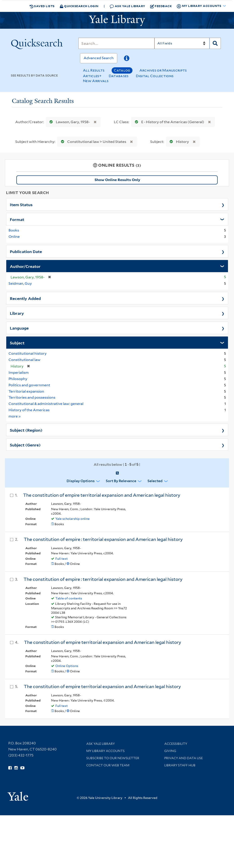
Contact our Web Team (108, 765)
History (178, 142)
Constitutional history (28, 353)
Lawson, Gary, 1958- (69, 122)
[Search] (116, 43)
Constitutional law (24, 360)
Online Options (67, 666)
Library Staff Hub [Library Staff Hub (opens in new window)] (180, 765)
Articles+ (92, 76)
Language (19, 328)
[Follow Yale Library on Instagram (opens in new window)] (16, 768)
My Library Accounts (105, 751)
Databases (119, 76)
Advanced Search (99, 58)
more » (15, 416)
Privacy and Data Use (184, 758)
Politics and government (29, 385)
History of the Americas (29, 410)
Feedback (161, 6)
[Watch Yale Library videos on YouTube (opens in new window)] (22, 768)
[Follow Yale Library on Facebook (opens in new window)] (10, 768)
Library (17, 313)
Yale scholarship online (73, 519)
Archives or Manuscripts (163, 70)
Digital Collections (155, 76)
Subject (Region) (26, 430)
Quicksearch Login (79, 6)
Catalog (122, 70)
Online (14, 237)
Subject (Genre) (25, 445)
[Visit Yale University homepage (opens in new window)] (18, 795)
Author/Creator (25, 266)
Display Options (81, 481)
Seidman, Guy (20, 283)
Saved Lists (42, 6)
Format (17, 219)
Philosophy (18, 379)
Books (14, 230)
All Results (94, 70)
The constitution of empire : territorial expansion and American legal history (103, 539)
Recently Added (25, 298)
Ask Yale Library (127, 6)
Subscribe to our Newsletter (113, 758)
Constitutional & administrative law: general (46, 404)
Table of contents (69, 598)
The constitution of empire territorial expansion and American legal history (102, 495)
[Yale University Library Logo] (117, 20)
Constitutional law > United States (93, 142)
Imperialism (19, 373)
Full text (62, 559)
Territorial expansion (26, 391)
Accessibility (176, 744)
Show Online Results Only (117, 180)
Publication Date (26, 251)
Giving (170, 751)
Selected (155, 481)
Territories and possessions (32, 397)
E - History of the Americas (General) (169, 122)
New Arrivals (96, 81)
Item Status (21, 204)
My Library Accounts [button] (199, 6)
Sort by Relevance (121, 481)
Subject (17, 343)
